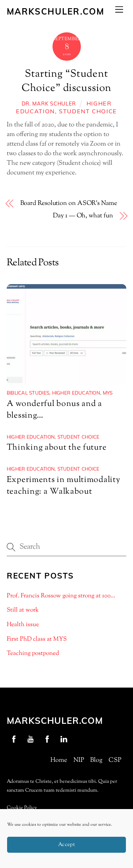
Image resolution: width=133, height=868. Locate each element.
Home (59, 760)
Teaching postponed (33, 653)
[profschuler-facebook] (14, 739)
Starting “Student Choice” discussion (67, 81)
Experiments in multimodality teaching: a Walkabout (63, 486)
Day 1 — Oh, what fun (83, 216)
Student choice (88, 111)
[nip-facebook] (47, 739)
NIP (79, 760)
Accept (66, 845)
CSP (115, 760)
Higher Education (76, 393)
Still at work (23, 610)
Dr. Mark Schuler (49, 104)
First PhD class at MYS (37, 639)
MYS (108, 393)
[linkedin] (64, 739)
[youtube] (31, 739)
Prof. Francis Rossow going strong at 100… (61, 596)
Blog (96, 760)
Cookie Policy (22, 808)
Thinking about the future (57, 448)
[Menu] (119, 9)
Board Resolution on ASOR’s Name (69, 204)
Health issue (23, 625)
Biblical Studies (28, 393)
